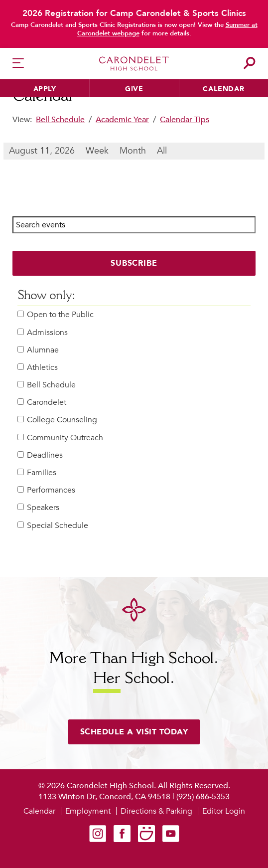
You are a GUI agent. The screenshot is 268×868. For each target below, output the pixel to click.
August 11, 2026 (42, 151)
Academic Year (122, 120)
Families (37, 473)
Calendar (223, 89)
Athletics (38, 368)
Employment (88, 811)
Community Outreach (60, 438)
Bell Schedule (60, 120)
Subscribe (134, 263)
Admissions (43, 333)
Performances (46, 490)
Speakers (38, 508)
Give (134, 89)
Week (97, 151)
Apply (45, 89)
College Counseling (57, 420)
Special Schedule (53, 526)
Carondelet (42, 403)
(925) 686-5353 (203, 797)
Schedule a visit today (134, 732)
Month (133, 151)
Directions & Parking (156, 811)
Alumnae (38, 350)
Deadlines (40, 455)
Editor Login (224, 811)
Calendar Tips (185, 120)
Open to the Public (56, 315)
